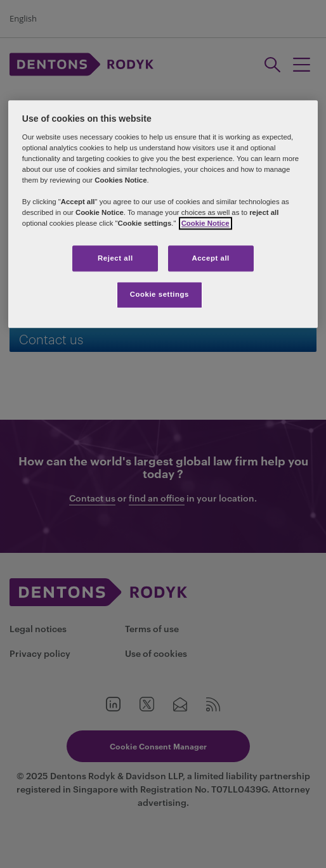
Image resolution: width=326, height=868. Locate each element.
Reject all (115, 258)
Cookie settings (160, 295)
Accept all (210, 258)
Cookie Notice (205, 224)
